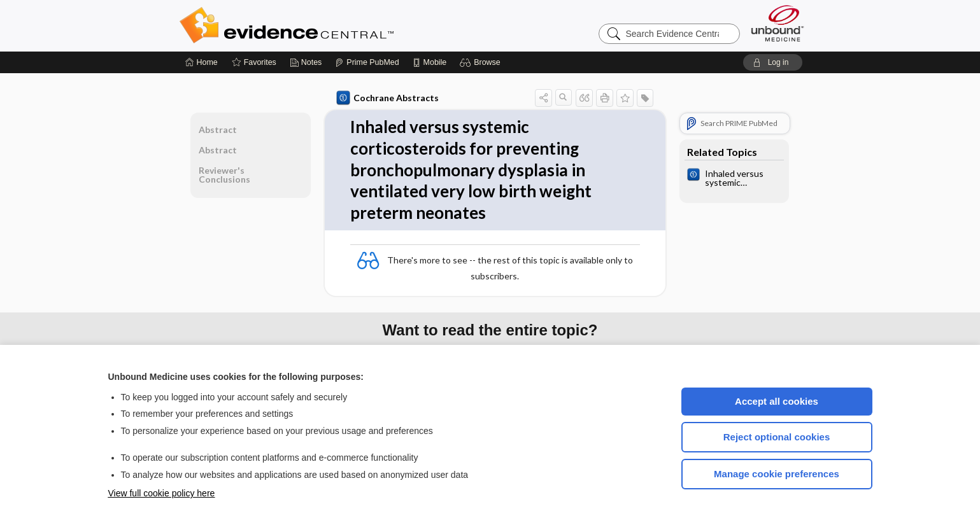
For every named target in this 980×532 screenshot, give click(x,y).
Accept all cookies (777, 401)
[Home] (202, 62)
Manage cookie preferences (777, 474)
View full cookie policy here (162, 493)
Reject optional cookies (777, 437)
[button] (482, 62)
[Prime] (367, 62)
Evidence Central (337, 25)
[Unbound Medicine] (778, 23)
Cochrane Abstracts (388, 98)
